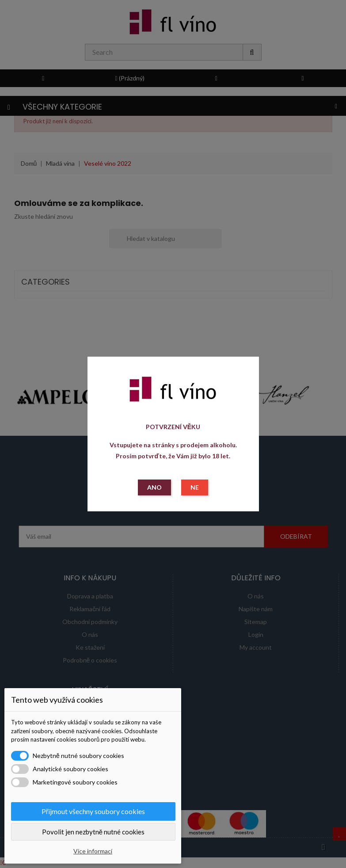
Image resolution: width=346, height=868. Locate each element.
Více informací (93, 851)
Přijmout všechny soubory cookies (93, 811)
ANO (154, 487)
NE (195, 487)
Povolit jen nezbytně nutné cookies (93, 832)
